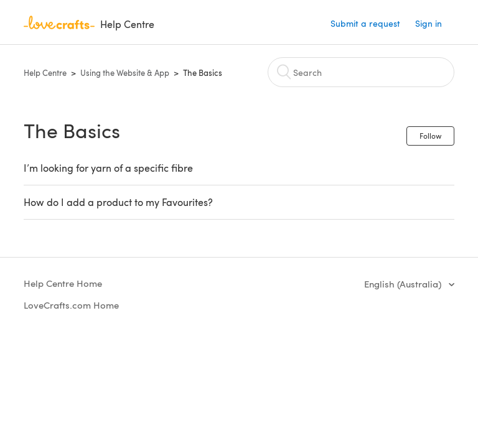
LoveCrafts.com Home (71, 305)
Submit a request (365, 23)
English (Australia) (404, 284)
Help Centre (45, 73)
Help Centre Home (63, 283)
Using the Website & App (125, 73)
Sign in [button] (429, 23)
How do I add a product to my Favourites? (118, 202)
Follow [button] (430, 136)
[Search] (361, 72)
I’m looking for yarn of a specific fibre (108, 168)
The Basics (203, 73)
